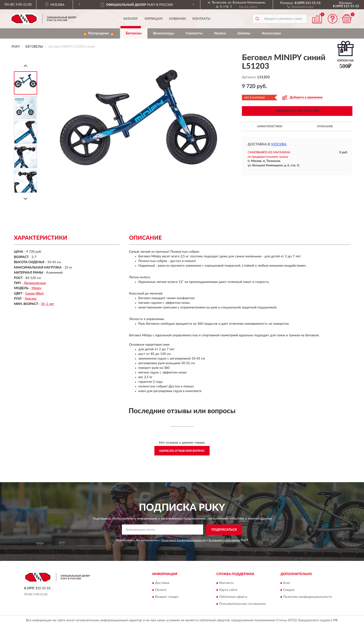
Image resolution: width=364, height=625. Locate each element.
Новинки (177, 19)
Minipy (36, 288)
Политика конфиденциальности (307, 597)
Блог (287, 583)
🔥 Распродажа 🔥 (99, 33)
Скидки (289, 590)
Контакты (201, 19)
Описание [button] (325, 126)
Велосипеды (164, 33)
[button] (300, 6)
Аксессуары (271, 33)
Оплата (161, 590)
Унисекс (31, 299)
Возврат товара (167, 597)
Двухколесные (35, 283)
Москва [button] (279, 144)
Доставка (162, 583)
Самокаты (194, 33)
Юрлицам (154, 19)
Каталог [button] (131, 19)
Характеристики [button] (270, 126)
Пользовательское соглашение (242, 604)
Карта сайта (228, 590)
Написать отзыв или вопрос (182, 451)
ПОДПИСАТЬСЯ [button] (224, 530)
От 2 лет (48, 304)
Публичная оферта (233, 597)
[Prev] (26, 66)
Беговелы (134, 33)
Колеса (220, 33)
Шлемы (244, 33)
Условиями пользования (224, 540)
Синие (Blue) (34, 294)
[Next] (26, 199)
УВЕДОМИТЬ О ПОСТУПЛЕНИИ (297, 111)
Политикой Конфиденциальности (183, 540)
